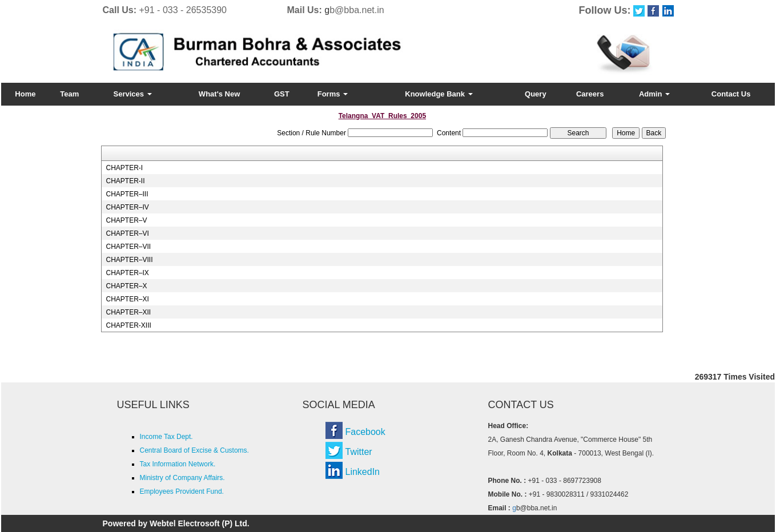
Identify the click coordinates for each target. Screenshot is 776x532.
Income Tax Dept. (166, 437)
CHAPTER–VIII (129, 260)
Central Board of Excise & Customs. (194, 450)
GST (282, 94)
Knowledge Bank (439, 94)
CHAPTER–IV (127, 207)
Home (25, 94)
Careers (590, 94)
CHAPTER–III (127, 194)
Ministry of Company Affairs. (182, 478)
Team (69, 94)
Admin (654, 94)
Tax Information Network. (178, 464)
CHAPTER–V (126, 220)
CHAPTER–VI (127, 233)
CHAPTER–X (126, 286)
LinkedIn (363, 472)
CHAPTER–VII (128, 247)
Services (133, 94)
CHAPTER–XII (128, 312)
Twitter (359, 452)
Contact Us (731, 94)
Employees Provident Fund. (182, 491)
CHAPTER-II (125, 181)
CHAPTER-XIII (128, 325)
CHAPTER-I (124, 168)
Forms (333, 94)
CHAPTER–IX (127, 273)
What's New (219, 94)
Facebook (365, 432)
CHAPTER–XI (127, 299)
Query (536, 94)
